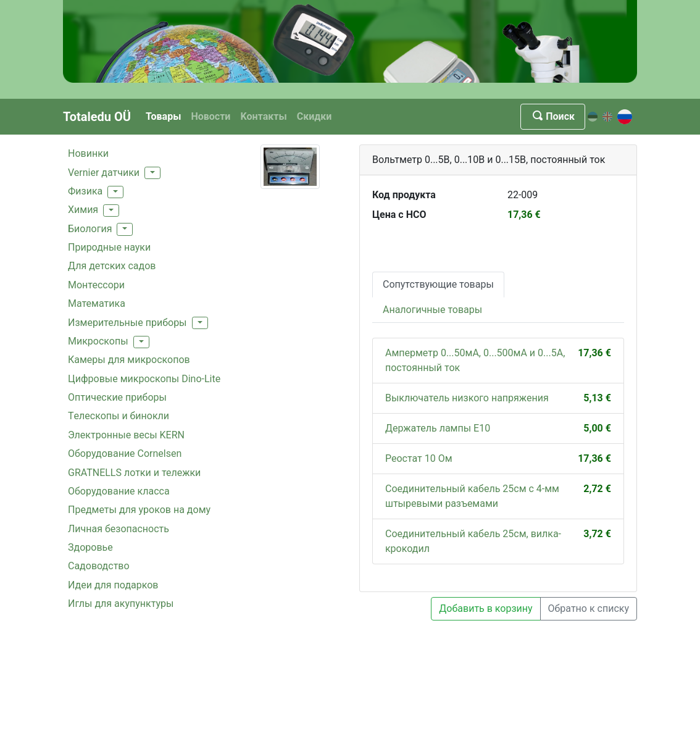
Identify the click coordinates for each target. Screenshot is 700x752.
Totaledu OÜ (97, 117)
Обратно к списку (589, 608)
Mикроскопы (98, 341)
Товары (163, 116)
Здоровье (90, 547)
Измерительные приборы (127, 323)
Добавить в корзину (485, 608)
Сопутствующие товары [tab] (438, 284)
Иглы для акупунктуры (121, 604)
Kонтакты (263, 116)
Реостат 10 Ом (419, 458)
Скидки (315, 116)
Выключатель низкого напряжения (467, 398)
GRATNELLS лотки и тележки (134, 473)
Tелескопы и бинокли (119, 416)
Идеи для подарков (113, 585)
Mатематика (97, 303)
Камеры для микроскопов (129, 360)
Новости (210, 116)
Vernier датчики (104, 173)
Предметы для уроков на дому (139, 510)
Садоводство (99, 566)
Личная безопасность (119, 529)
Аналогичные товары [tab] (432, 310)
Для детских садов (112, 266)
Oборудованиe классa (119, 491)
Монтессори (96, 285)
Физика (85, 191)
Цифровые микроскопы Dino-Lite (144, 379)
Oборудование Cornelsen (125, 453)
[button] (152, 173)
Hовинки (88, 153)
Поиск (553, 116)
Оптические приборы (117, 397)
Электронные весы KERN (126, 435)
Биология (90, 229)
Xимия (83, 210)
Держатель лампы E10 (438, 428)
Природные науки (109, 247)
